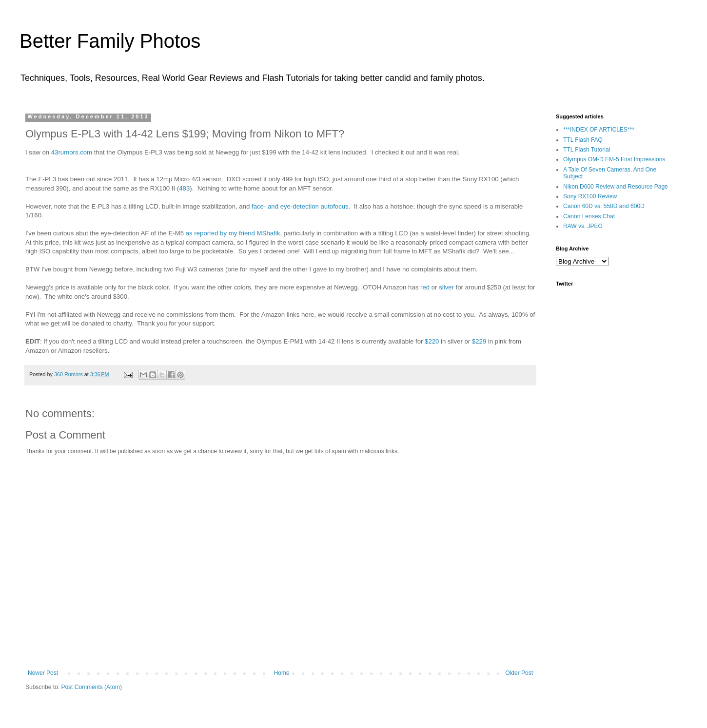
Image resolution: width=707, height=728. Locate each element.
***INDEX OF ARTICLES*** (599, 130)
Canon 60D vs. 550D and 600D (604, 206)
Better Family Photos (110, 41)
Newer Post (43, 673)
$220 (432, 341)
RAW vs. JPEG (583, 226)
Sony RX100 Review (590, 196)
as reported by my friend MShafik (233, 233)
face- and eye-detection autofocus (300, 206)
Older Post (519, 673)
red (425, 287)
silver (446, 287)
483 (184, 188)
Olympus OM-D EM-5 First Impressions (614, 159)
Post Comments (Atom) (91, 687)
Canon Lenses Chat (589, 216)
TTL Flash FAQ (583, 140)
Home (282, 673)
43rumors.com (72, 152)
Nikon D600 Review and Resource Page (616, 187)
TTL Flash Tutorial (587, 150)
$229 (479, 341)
